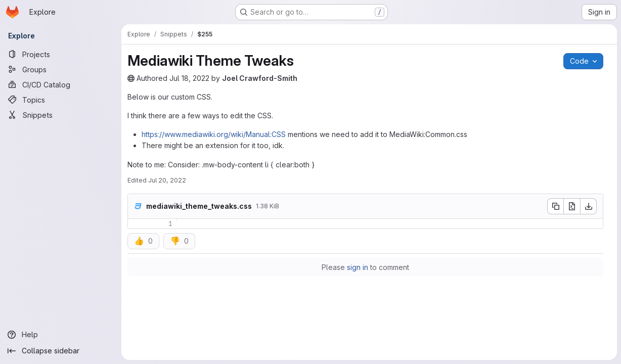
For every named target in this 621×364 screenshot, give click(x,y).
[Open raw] (572, 206)
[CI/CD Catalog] (61, 84)
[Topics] (61, 100)
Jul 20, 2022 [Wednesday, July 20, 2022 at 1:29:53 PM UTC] (167, 180)
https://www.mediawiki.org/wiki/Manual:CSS (214, 134)
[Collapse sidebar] (61, 351)
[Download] (589, 206)
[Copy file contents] (555, 206)
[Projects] (61, 54)
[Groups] (61, 69)
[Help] (61, 335)
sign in (358, 267)
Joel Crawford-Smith (260, 78)
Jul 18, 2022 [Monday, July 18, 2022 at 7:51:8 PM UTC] (189, 78)
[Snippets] (61, 115)
